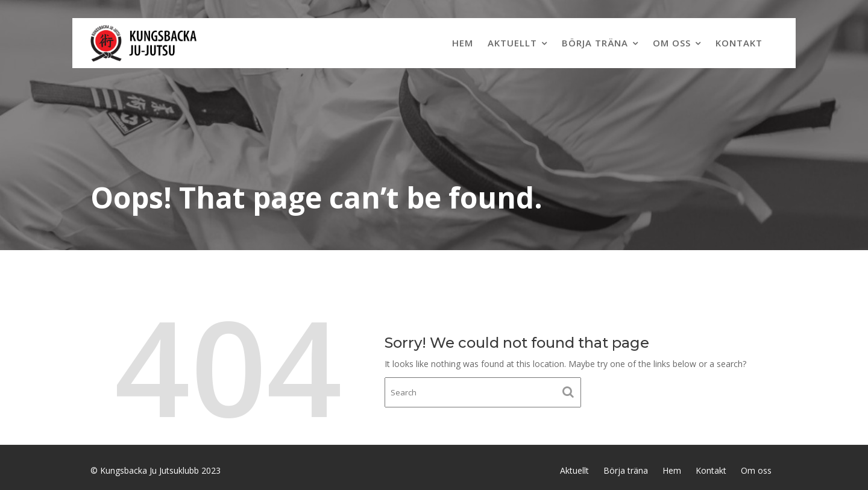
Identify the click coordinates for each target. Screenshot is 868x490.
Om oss (672, 43)
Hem (463, 43)
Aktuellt (512, 43)
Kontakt (739, 43)
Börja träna (595, 43)
